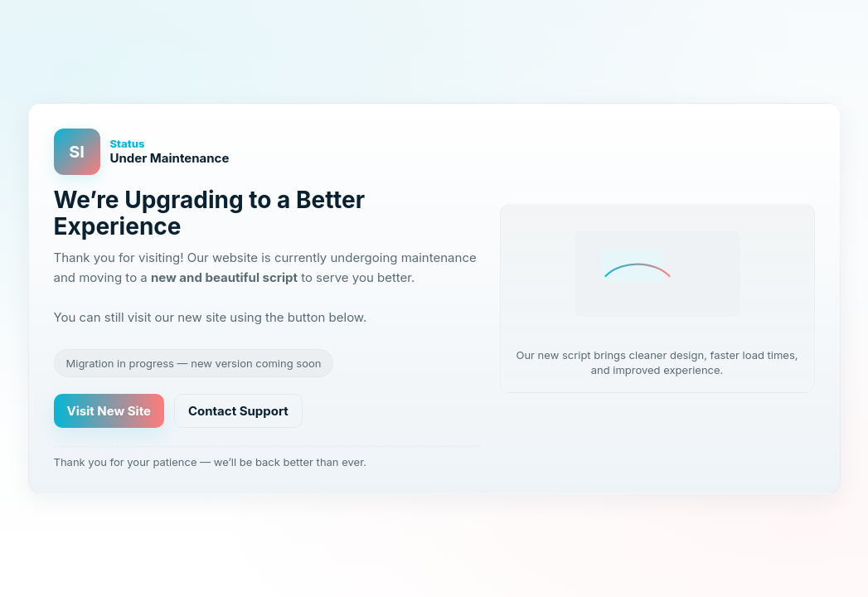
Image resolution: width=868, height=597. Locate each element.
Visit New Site (109, 411)
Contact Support (238, 411)
